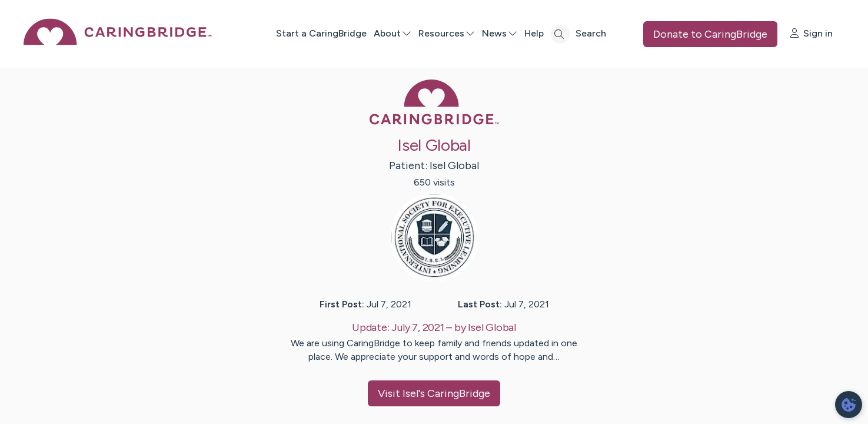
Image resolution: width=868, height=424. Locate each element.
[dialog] (849, 405)
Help (534, 33)
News (500, 33)
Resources (447, 33)
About (393, 33)
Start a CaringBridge (321, 33)
